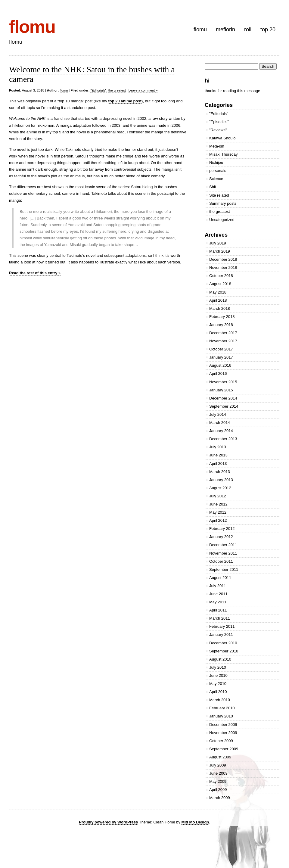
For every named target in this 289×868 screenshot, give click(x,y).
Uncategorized (222, 220)
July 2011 (218, 586)
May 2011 (218, 602)
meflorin (225, 30)
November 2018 (223, 268)
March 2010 (220, 700)
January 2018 (221, 325)
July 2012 (218, 496)
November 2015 (223, 382)
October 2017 (221, 349)
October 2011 (221, 561)
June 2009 (218, 773)
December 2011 (223, 545)
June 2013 (218, 455)
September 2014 (224, 406)
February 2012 (222, 529)
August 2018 (220, 284)
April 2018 (218, 300)
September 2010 (224, 651)
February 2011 (222, 626)
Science (216, 179)
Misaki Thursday (223, 154)
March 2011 (220, 618)
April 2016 (218, 373)
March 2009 (220, 798)
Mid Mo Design (195, 822)
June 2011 (218, 594)
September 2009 (224, 749)
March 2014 (220, 423)
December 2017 (223, 333)
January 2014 (221, 431)
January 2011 (221, 635)
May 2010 (218, 684)
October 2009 (221, 741)
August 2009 (220, 757)
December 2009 (223, 725)
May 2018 (218, 292)
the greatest (117, 90)
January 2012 (221, 537)
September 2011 (224, 569)
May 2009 (218, 781)
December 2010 (223, 643)
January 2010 (221, 716)
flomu (32, 27)
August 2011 (220, 578)
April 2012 (218, 520)
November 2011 (223, 553)
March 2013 (220, 472)
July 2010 (218, 667)
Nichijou (216, 162)
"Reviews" (218, 130)
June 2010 (218, 675)
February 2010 (222, 708)
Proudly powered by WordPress (108, 822)
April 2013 (218, 464)
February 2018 (222, 317)
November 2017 (223, 341)
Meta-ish (217, 146)
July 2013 (218, 447)
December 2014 (223, 398)
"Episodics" (219, 122)
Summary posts (223, 203)
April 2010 (218, 692)
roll (248, 30)
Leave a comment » (143, 90)
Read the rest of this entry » (35, 273)
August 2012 (220, 488)
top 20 (268, 30)
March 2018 (220, 308)
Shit (213, 187)
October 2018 (221, 276)
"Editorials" (98, 90)
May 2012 (218, 512)
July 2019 (218, 243)
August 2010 (220, 659)
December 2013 (223, 439)
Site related (219, 195)
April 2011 (218, 610)
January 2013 (221, 480)
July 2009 (218, 765)
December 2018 (223, 259)
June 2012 (218, 504)
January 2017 (221, 357)
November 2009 (223, 733)
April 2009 (218, 790)
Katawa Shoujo (222, 138)
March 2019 (220, 251)
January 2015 (221, 390)
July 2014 (218, 414)
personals (218, 171)
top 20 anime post (125, 101)
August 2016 (220, 365)
